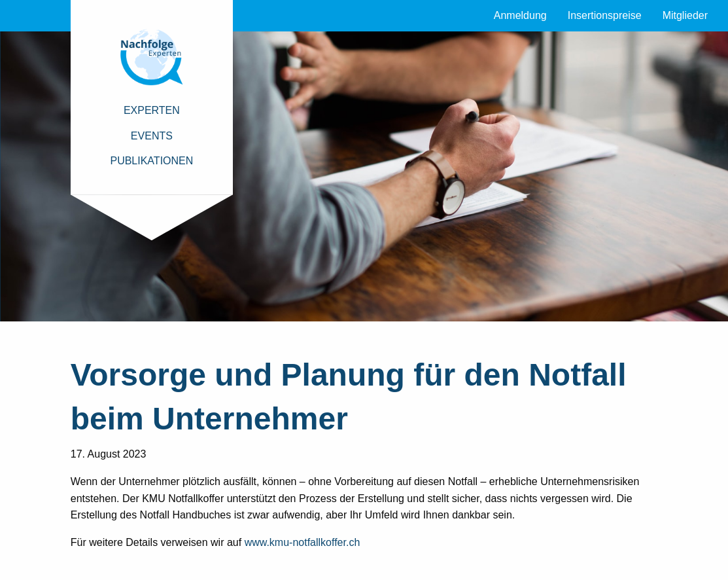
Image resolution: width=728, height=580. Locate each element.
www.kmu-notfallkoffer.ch (303, 542)
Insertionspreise (605, 15)
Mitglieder (685, 15)
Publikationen (151, 161)
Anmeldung (520, 15)
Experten (152, 110)
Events (152, 136)
